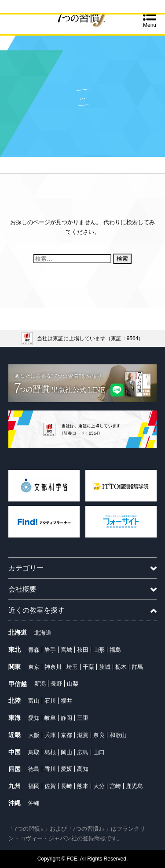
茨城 (105, 667)
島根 (50, 752)
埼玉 (72, 667)
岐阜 (50, 718)
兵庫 (50, 735)
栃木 (121, 667)
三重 (83, 718)
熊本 (83, 786)
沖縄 (34, 803)
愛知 (34, 718)
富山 (34, 701)
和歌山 (118, 735)
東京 (34, 667)
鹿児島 (134, 786)
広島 (83, 752)
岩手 (50, 650)
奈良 (99, 735)
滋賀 (83, 735)
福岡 (34, 786)
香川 (50, 769)
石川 (50, 701)
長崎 (66, 786)
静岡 (66, 718)
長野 (56, 684)
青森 (34, 650)
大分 (99, 786)
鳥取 (34, 752)
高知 (83, 769)
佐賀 (50, 786)
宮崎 (115, 786)
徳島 (34, 769)
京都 (66, 735)
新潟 (40, 684)
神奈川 (53, 667)
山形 (99, 650)
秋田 (83, 650)
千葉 (88, 667)
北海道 (43, 633)
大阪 (34, 735)
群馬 (137, 667)
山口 (99, 752)
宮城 (66, 650)
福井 (66, 701)
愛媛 (66, 769)
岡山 (66, 752)
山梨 (73, 684)
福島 (115, 650)
